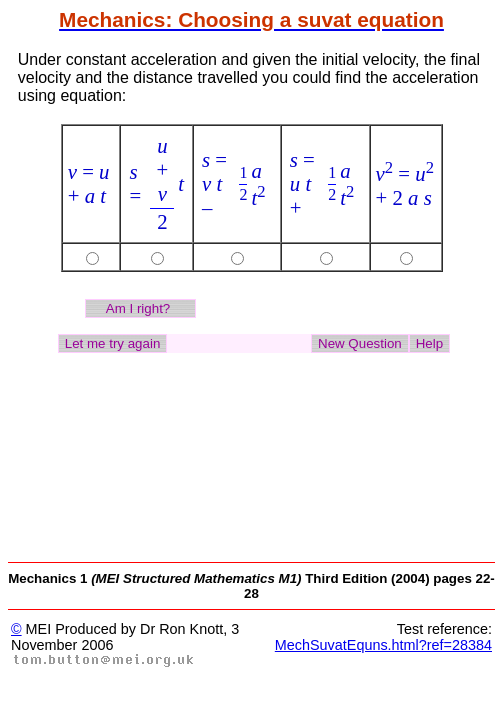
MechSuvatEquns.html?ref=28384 (383, 645)
